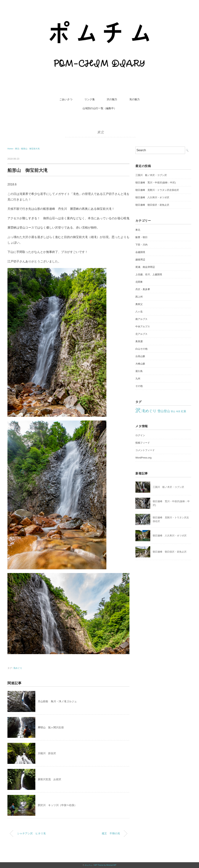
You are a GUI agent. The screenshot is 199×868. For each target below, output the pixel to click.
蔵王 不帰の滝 (111, 833)
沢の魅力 (112, 99)
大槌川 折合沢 (47, 753)
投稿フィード (143, 443)
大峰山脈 (140, 364)
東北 (100, 132)
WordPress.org (143, 458)
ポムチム (88, 865)
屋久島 (139, 371)
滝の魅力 (134, 99)
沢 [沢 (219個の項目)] (138, 410)
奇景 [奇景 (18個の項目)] (178, 411)
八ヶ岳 (139, 312)
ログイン (140, 435)
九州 (138, 379)
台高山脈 (140, 356)
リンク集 (90, 99)
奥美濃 (139, 341)
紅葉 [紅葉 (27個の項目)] (184, 411)
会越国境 (140, 252)
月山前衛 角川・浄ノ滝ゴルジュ (57, 701)
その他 (139, 386)
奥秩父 (139, 304)
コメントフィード (145, 450)
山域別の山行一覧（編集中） (99, 108)
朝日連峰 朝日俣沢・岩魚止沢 (152, 205)
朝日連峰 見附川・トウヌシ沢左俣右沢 (157, 190)
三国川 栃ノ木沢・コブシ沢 (151, 175)
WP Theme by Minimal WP (105, 865)
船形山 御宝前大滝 (30, 149)
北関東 (139, 282)
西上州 (139, 297)
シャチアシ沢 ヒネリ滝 (31, 833)
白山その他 (141, 349)
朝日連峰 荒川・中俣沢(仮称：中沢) (156, 183)
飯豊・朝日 (141, 237)
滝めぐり (18, 668)
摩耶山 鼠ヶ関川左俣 (51, 727)
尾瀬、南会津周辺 (145, 267)
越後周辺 (140, 260)
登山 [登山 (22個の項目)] (173, 411)
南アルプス (141, 319)
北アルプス (141, 334)
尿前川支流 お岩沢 (49, 779)
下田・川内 (141, 245)
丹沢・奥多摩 (143, 289)
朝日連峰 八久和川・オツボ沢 (152, 197)
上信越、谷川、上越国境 (149, 274)
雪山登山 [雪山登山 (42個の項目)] (164, 411)
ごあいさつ (66, 99)
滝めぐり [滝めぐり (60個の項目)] (149, 411)
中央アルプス (143, 326)
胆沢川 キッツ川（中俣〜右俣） (57, 805)
